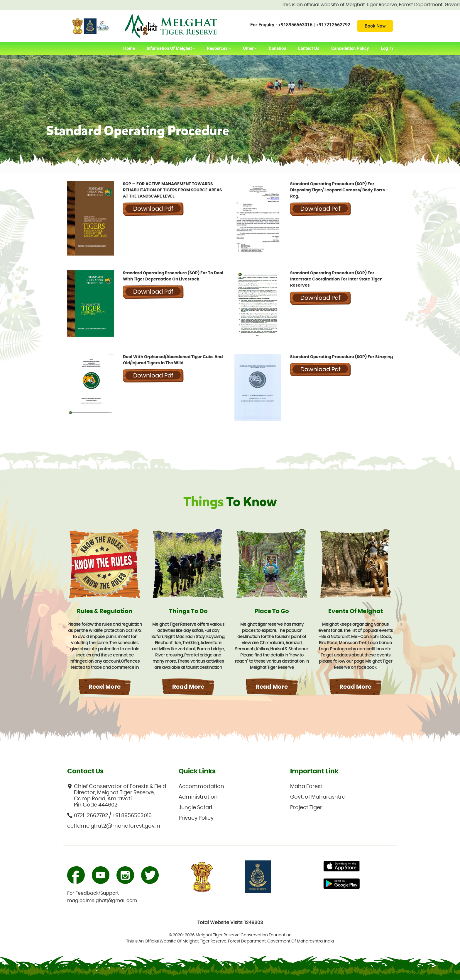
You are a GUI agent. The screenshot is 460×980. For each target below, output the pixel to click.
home (132, 48)
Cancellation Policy (350, 48)
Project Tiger (306, 808)
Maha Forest (306, 787)
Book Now (375, 26)
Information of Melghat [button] (169, 48)
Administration (198, 797)
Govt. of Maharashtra (318, 797)
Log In (387, 48)
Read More (105, 687)
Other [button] (248, 48)
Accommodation (201, 787)
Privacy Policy (196, 819)
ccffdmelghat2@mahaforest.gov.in (114, 826)
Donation (277, 48)
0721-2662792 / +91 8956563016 (109, 816)
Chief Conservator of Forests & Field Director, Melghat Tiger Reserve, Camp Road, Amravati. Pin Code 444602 (117, 796)
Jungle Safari (195, 808)
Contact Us (309, 48)
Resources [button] (217, 48)
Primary (342, 867)
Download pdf (153, 209)
